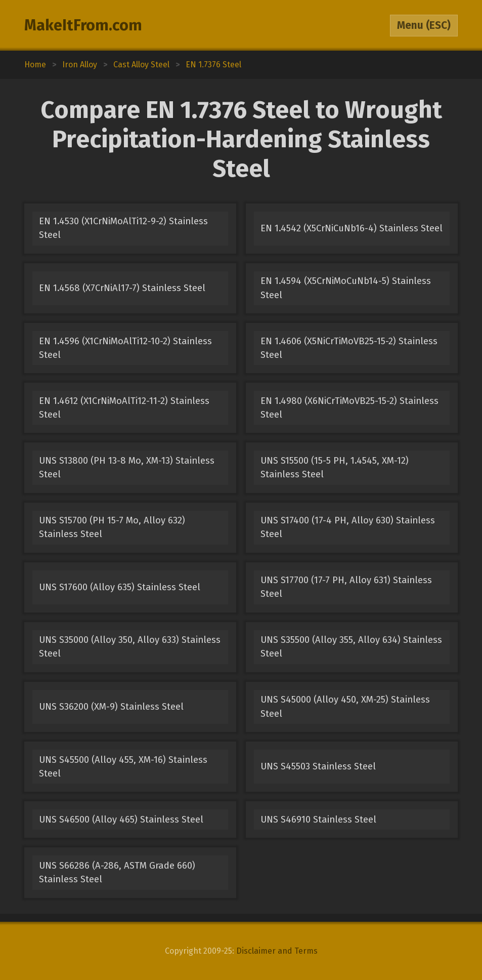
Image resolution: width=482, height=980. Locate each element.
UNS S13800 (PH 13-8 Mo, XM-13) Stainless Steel (127, 467)
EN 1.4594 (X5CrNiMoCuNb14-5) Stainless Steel (346, 288)
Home (35, 65)
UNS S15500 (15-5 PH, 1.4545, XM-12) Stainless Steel (335, 467)
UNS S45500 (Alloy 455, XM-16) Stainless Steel (123, 767)
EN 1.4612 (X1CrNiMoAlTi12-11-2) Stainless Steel (124, 408)
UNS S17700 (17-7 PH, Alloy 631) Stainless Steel (346, 587)
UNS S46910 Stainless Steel (318, 820)
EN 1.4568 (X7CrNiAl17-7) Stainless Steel (122, 288)
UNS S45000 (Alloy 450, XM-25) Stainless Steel (345, 706)
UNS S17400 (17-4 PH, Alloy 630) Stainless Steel (348, 527)
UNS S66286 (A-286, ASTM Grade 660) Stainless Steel (117, 872)
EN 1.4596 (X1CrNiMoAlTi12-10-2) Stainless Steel (125, 348)
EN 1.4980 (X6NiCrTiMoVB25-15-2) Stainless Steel (349, 408)
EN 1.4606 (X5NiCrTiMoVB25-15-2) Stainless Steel (349, 348)
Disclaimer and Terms (277, 951)
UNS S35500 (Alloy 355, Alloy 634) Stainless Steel (351, 647)
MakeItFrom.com (83, 25)
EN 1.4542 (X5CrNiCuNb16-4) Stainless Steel (352, 228)
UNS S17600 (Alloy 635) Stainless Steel (120, 587)
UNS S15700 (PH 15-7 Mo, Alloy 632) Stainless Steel (112, 527)
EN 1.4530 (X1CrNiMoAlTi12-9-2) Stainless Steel (123, 228)
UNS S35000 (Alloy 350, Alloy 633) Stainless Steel (130, 647)
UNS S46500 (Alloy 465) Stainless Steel (121, 820)
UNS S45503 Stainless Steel (318, 766)
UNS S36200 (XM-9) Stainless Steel (111, 707)
